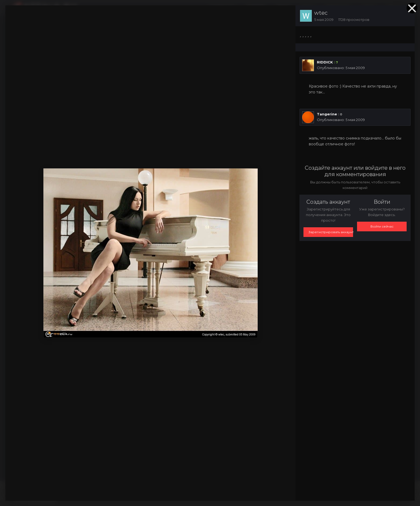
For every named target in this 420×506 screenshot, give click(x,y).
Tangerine (327, 114)
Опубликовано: (341, 68)
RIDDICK (325, 62)
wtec (321, 13)
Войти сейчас (382, 226)
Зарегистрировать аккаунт (331, 232)
